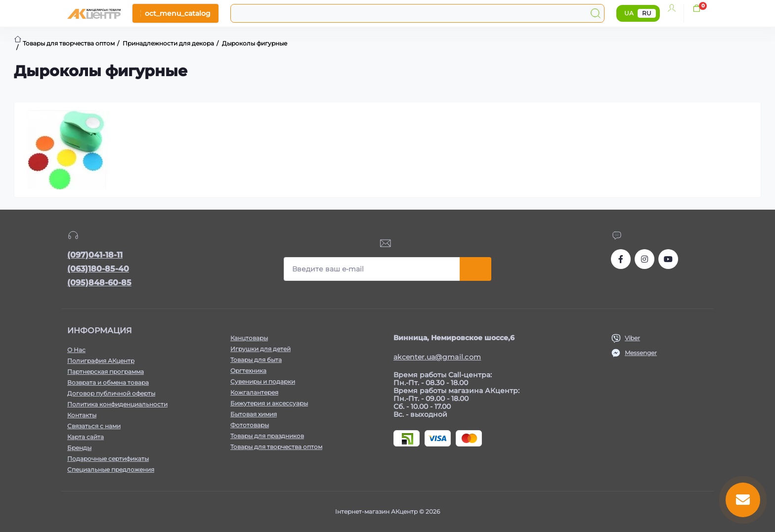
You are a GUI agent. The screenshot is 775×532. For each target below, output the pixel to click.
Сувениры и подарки (263, 381)
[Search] (596, 13)
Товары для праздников (267, 436)
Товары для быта (256, 360)
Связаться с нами (94, 426)
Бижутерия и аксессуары (269, 403)
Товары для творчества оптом (276, 447)
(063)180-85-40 (98, 269)
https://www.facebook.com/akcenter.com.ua (621, 259)
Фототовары (250, 425)
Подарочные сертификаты (108, 459)
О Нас (76, 350)
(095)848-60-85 (99, 283)
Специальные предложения (111, 469)
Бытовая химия (254, 414)
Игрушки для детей (260, 349)
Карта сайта (86, 437)
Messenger (641, 353)
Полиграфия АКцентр (101, 361)
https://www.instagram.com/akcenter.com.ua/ (645, 259)
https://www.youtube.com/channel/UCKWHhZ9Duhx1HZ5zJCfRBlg (668, 259)
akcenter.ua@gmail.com (437, 357)
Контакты (82, 415)
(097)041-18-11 (95, 255)
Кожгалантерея (254, 392)
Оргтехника (248, 371)
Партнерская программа (106, 372)
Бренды (79, 448)
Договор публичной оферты (111, 393)
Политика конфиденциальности (117, 404)
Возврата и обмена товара (108, 382)
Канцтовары (249, 338)
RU (647, 13)
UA (629, 13)
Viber (632, 338)
